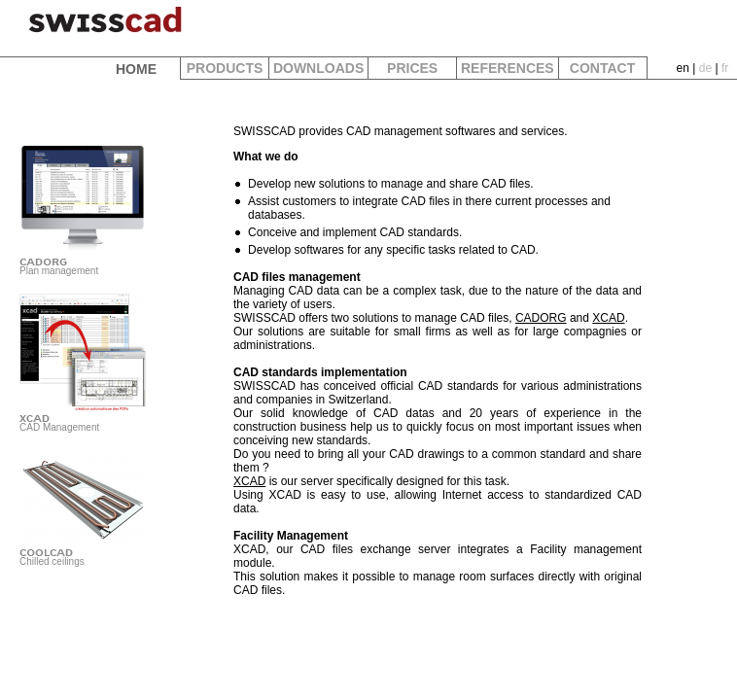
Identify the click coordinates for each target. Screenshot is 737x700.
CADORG (541, 318)
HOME (136, 69)
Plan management (87, 261)
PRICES (412, 68)
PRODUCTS (225, 68)
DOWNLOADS (318, 68)
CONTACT (602, 68)
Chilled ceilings (87, 551)
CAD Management (87, 417)
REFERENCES (507, 68)
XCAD (608, 318)
